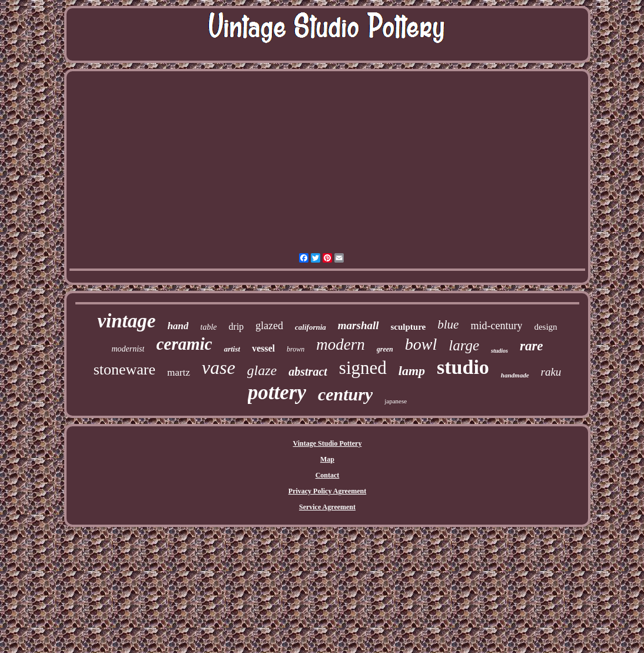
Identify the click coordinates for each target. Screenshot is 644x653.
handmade (515, 375)
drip (236, 326)
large (464, 345)
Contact (328, 475)
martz (179, 372)
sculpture (409, 327)
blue (448, 324)
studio (463, 367)
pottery (277, 392)
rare (532, 346)
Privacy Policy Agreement (327, 491)
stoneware (125, 369)
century (345, 394)
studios (499, 351)
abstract (308, 372)
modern (341, 344)
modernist (128, 349)
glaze (262, 370)
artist (232, 349)
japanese (396, 401)
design (545, 327)
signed (363, 368)
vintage (126, 321)
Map (327, 459)
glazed (269, 326)
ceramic (184, 344)
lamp (412, 371)
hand (178, 326)
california (311, 327)
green (385, 349)
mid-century (496, 326)
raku (551, 372)
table (208, 327)
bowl (421, 344)
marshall (358, 325)
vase (219, 367)
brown (296, 349)
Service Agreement (327, 507)
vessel (263, 348)
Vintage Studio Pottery (328, 443)
